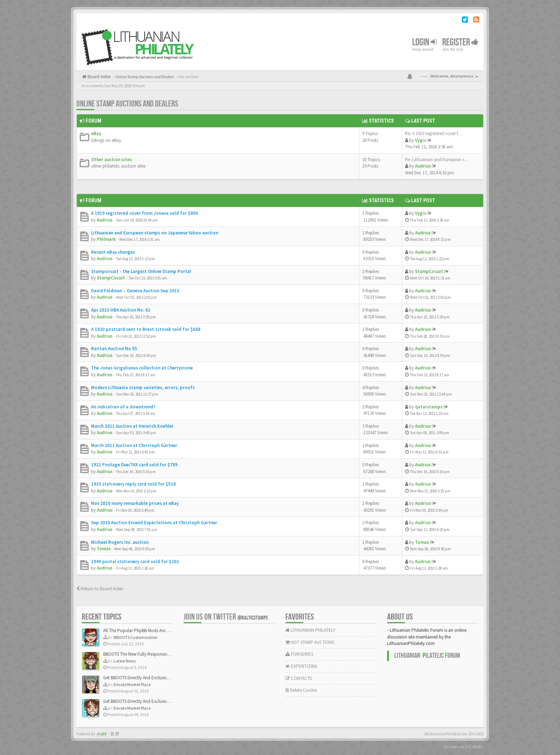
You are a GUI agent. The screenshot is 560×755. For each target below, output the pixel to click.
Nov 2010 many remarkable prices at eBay (135, 503)
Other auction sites (111, 160)
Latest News (125, 661)
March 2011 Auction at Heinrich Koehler (132, 426)
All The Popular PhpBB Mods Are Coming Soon (148, 630)
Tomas (104, 549)
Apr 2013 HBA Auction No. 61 (121, 310)
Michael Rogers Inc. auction (120, 542)
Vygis (421, 140)
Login (424, 42)
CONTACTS (299, 678)
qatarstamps (429, 407)
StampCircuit (111, 278)
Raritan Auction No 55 (114, 349)
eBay (96, 133)
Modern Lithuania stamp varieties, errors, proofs (143, 388)
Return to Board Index (100, 589)
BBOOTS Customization (136, 637)
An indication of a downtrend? (123, 407)
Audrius (423, 166)
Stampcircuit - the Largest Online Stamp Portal (141, 271)
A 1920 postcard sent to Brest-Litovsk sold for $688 (146, 329)
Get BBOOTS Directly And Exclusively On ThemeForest (154, 678)
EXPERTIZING (301, 666)
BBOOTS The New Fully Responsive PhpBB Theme (150, 654)
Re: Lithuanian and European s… (437, 160)
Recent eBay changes (113, 252)
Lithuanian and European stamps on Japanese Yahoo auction (155, 233)
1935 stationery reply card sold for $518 (133, 484)
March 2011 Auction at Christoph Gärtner (134, 445)
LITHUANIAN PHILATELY (310, 630)
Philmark (106, 239)
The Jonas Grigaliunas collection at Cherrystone (142, 368)
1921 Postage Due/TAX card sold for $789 (134, 465)
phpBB (102, 734)
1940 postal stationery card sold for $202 (135, 562)
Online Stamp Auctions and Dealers (127, 104)
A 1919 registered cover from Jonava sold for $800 (144, 213)
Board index (99, 77)
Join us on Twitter (226, 617)
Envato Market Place (132, 684)
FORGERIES (299, 654)
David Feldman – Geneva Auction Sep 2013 (135, 291)
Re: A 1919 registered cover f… (434, 133)
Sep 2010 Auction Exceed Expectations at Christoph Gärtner (154, 523)
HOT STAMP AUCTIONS (310, 642)
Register (460, 42)
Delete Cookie (301, 690)
